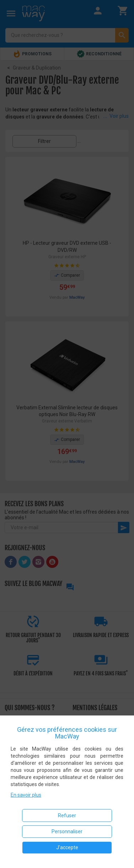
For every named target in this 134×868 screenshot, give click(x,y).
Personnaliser (67, 831)
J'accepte (67, 847)
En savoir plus (26, 795)
